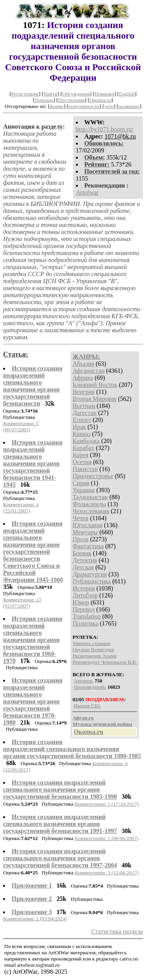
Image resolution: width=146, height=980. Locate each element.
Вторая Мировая (94, 399)
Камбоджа (86, 441)
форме (57, 106)
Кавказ (81, 434)
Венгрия (84, 392)
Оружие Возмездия (93, 649)
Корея (80, 455)
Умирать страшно (91, 643)
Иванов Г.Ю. (88, 706)
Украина (84, 490)
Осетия (82, 462)
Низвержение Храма (94, 656)
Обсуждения (76, 94)
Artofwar (87, 192)
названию (129, 106)
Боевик (82, 553)
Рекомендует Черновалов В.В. (105, 662)
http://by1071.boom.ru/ (105, 129)
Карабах (83, 448)
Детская (83, 567)
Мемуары (85, 532)
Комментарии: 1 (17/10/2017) (107, 804)
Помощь (44, 100)
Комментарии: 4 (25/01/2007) (21, 508)
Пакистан (85, 469)
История (84, 588)
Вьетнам (84, 406)
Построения (71, 100)
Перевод (84, 609)
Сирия (81, 483)
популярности (84, 106)
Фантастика (88, 546)
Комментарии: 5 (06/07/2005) (21, 426)
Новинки (104, 94)
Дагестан (84, 413)
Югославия (87, 525)
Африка (83, 378)
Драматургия (90, 574)
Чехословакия (91, 511)
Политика (85, 623)
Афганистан (88, 371)
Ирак (79, 427)
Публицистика (91, 581)
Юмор (81, 602)
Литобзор (85, 595)
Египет (82, 420)
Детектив (85, 560)
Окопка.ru (100, 100)
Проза (80, 539)
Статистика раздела (117, 931)
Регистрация (25, 94)
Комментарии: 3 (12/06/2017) (107, 873)
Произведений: (90, 687)
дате (109, 106)
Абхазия (83, 364)
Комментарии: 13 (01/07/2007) (22, 603)
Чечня (80, 518)
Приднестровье (93, 476)
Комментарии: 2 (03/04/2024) (35, 919)
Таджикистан (90, 497)
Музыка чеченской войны (102, 724)
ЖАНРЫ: (86, 357)
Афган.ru (83, 718)
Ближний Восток (95, 385)
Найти (51, 94)
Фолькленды (89, 504)
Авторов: (84, 681)
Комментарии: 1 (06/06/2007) (107, 838)
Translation (86, 616)
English (127, 94)
